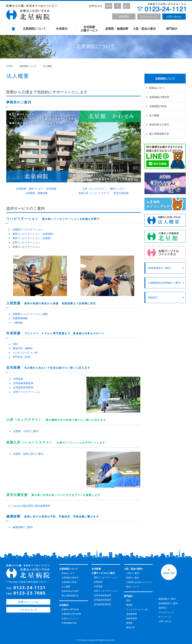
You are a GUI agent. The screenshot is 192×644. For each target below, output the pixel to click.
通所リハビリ (36, 189)
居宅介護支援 (121, 193)
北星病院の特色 (158, 106)
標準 (109, 6)
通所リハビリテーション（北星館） (33, 238)
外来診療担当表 (69, 623)
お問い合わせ (174, 16)
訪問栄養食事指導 (23, 383)
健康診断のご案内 (23, 527)
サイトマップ (165, 617)
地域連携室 (132, 614)
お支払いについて (70, 618)
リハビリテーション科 (25, 353)
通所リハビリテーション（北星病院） (34, 234)
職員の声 (130, 627)
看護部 (129, 605)
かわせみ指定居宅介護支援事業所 (31, 506)
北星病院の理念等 (159, 97)
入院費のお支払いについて (139, 582)
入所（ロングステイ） (95, 189)
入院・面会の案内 (144, 29)
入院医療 (30, 193)
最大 (127, 6)
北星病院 (31, 12)
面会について (133, 587)
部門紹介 (172, 29)
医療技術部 (132, 618)
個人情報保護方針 (159, 134)
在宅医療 (51, 189)
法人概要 (154, 115)
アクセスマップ (149, 16)
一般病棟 (18, 323)
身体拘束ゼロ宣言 (159, 124)
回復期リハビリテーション (28, 229)
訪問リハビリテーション (26, 242)
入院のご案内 (133, 573)
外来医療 (21, 189)
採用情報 (124, 16)
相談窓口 (153, 297)
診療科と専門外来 (70, 609)
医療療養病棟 (20, 318)
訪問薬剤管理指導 (23, 387)
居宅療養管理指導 (102, 604)
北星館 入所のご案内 (26, 431)
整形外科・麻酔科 (23, 348)
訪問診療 (18, 379)
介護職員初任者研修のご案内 (164, 283)
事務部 (129, 623)
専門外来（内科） (23, 357)
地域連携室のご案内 (159, 268)
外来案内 (62, 29)
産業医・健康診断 (117, 29)
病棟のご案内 (133, 578)
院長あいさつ (157, 88)
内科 (15, 344)
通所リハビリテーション (106, 577)
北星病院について (34, 29)
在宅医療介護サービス (89, 29)
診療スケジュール (28, 602)
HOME (9, 66)
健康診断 (43, 193)
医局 (128, 600)
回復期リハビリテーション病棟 (30, 314)
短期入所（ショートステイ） (95, 193)
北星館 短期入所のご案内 (28, 454)
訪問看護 (98, 586)
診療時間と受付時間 (71, 614)
